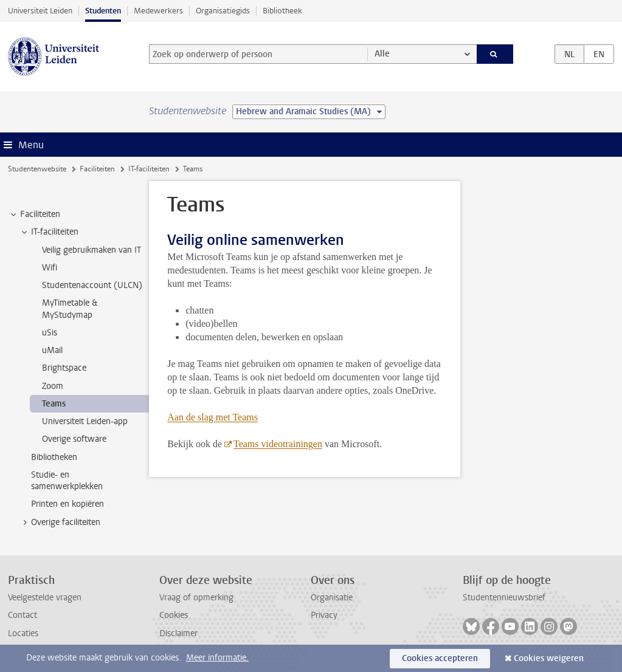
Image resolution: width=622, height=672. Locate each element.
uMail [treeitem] (52, 350)
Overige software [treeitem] (74, 439)
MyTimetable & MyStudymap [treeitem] (70, 309)
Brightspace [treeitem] (64, 368)
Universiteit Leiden (40, 11)
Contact (22, 615)
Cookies (174, 615)
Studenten (103, 11)
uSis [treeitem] (50, 333)
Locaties (23, 633)
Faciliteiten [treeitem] (34, 214)
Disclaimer (178, 633)
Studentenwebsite (37, 169)
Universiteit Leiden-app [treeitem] (85, 421)
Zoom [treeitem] (53, 386)
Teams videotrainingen (278, 444)
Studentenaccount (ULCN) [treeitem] (92, 285)
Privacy (324, 615)
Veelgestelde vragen (45, 598)
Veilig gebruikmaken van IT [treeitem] (92, 250)
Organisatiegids (223, 11)
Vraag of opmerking (196, 598)
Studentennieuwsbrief (504, 598)
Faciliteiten (97, 169)
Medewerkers (158, 11)
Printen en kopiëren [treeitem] (67, 504)
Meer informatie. (217, 658)
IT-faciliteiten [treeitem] (49, 232)
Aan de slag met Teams (213, 417)
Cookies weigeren (549, 658)
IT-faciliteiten (149, 169)
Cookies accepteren (440, 658)
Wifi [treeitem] (50, 268)
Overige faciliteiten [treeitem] (60, 523)
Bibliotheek (282, 11)
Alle (382, 54)
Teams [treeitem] (54, 404)
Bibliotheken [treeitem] (54, 457)
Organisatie (332, 598)
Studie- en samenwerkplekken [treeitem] (67, 481)
